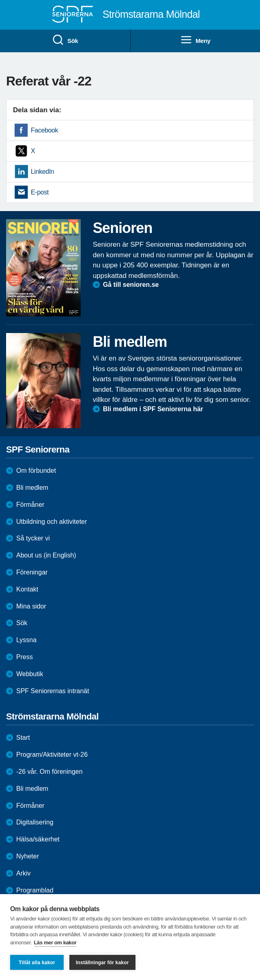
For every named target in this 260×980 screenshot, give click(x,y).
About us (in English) (46, 555)
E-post (40, 192)
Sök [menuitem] (65, 40)
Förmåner (30, 505)
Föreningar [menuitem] (32, 572)
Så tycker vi (33, 538)
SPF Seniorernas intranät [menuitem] (53, 691)
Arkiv (24, 873)
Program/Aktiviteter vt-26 (52, 755)
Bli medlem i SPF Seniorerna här (153, 409)
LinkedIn (42, 172)
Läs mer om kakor (55, 943)
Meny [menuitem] (195, 40)
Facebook (44, 130)
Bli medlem (32, 488)
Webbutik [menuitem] (30, 674)
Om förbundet (36, 471)
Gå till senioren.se (131, 285)
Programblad (35, 890)
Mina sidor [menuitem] (31, 606)
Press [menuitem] (25, 657)
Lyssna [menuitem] (26, 640)
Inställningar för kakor (102, 963)
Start (23, 738)
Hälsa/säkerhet (38, 839)
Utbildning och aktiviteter (52, 522)
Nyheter (28, 856)
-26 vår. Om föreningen (49, 772)
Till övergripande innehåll (0, 0)
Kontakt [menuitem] (27, 589)
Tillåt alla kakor (37, 963)
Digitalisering (35, 822)
